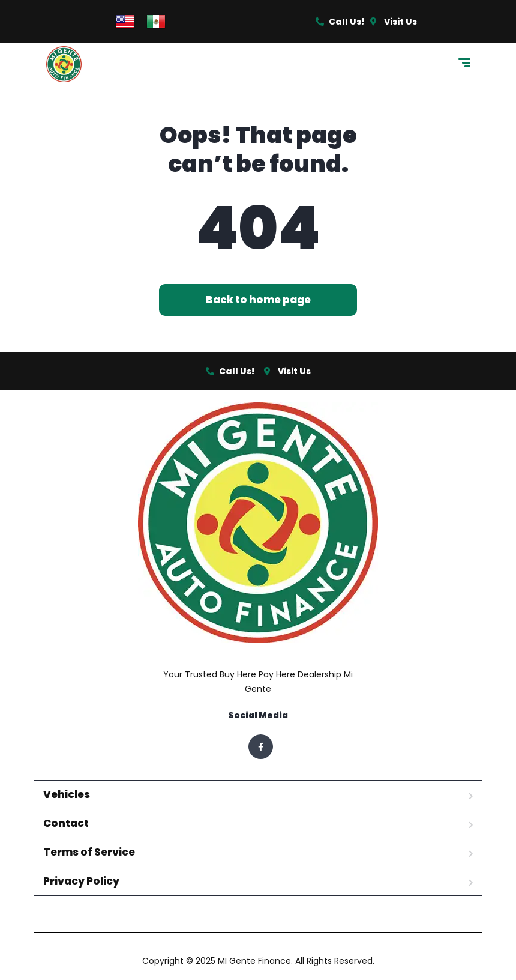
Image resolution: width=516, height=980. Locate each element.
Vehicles (67, 794)
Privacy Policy (81, 881)
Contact (66, 823)
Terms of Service (89, 852)
